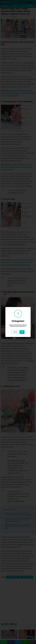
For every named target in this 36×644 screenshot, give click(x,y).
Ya (22, 332)
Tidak (15, 332)
